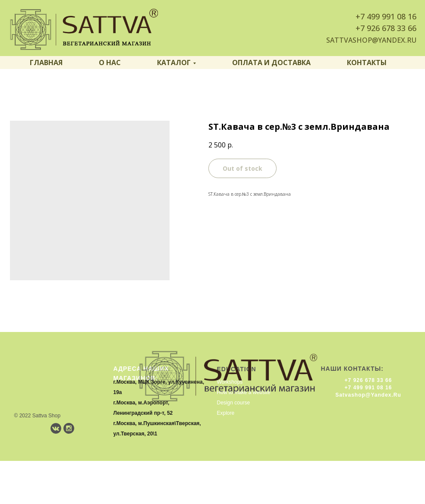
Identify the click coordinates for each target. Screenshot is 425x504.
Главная (46, 63)
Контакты (367, 63)
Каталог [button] (174, 63)
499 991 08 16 (392, 16)
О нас (110, 63)
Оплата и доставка (271, 63)
